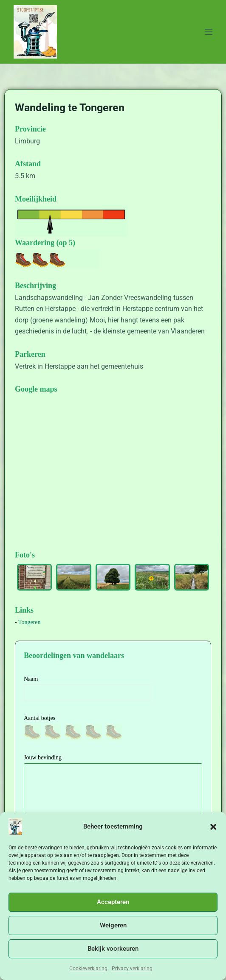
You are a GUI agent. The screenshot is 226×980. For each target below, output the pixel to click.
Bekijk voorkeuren (113, 949)
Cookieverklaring (88, 969)
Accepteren (113, 902)
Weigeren (113, 925)
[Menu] (209, 32)
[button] (213, 827)
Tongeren (30, 622)
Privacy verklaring (132, 969)
